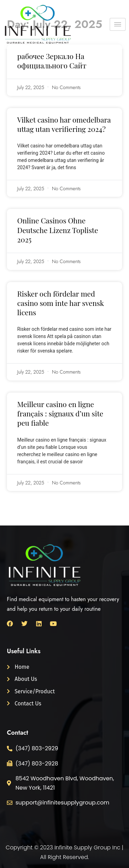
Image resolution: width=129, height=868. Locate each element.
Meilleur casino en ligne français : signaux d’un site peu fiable (60, 413)
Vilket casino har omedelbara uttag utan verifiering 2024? (64, 124)
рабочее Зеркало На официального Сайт (52, 61)
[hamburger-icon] (118, 24)
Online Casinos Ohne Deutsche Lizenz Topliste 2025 (58, 230)
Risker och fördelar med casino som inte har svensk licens (61, 303)
